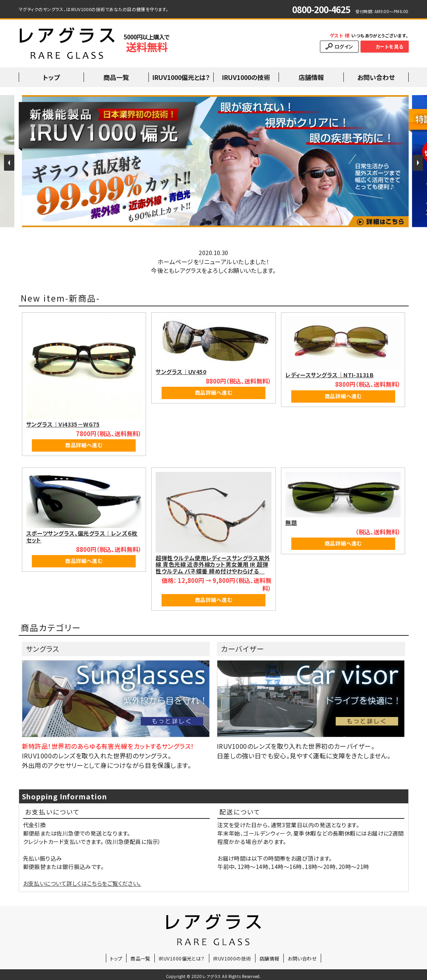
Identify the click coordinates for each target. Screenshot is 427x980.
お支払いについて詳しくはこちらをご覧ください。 (82, 883)
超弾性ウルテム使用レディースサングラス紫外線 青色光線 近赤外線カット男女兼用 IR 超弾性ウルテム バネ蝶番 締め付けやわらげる (213, 565)
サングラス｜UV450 (181, 372)
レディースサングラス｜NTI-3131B (330, 375)
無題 (291, 522)
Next (418, 163)
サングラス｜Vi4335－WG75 (63, 424)
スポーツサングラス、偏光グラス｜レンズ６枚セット (82, 537)
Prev (9, 163)
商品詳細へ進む (84, 445)
